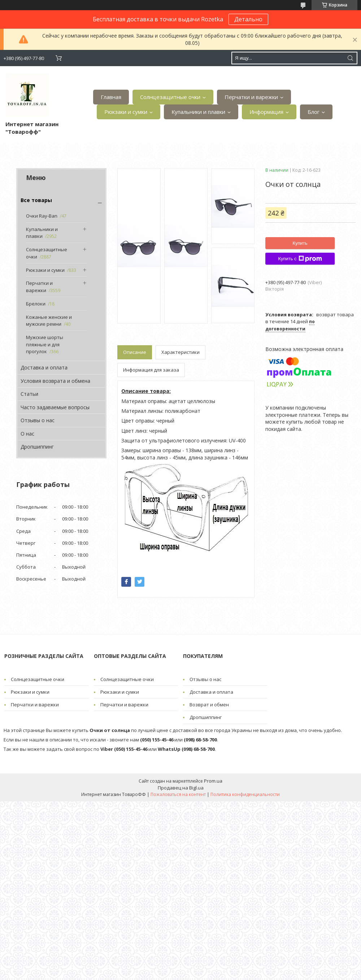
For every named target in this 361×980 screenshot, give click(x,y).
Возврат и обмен (209, 705)
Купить (300, 243)
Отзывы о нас (38, 420)
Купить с (300, 259)
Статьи (29, 394)
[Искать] (350, 58)
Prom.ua (213, 781)
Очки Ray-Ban (42, 216)
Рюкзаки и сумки (126, 112)
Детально (248, 19)
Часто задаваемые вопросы (55, 407)
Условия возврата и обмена (55, 381)
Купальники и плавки (198, 112)
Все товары (36, 200)
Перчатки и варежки (251, 97)
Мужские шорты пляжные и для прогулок (45, 344)
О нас (27, 434)
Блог (314, 112)
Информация (266, 112)
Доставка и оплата (44, 367)
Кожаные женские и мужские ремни (49, 321)
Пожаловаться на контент (178, 794)
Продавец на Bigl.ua (181, 788)
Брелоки (36, 304)
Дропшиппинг (37, 447)
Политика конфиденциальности (245, 794)
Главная (111, 97)
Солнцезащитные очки (170, 97)
